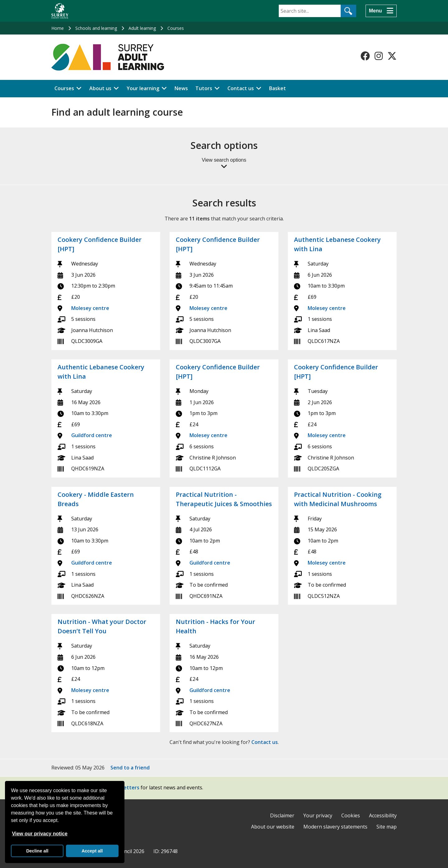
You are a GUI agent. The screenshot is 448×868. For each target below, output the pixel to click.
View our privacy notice (40, 834)
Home (58, 28)
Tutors (204, 88)
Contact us (241, 88)
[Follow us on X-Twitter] (392, 56)
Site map (387, 827)
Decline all (37, 851)
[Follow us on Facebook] (365, 56)
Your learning (143, 88)
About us (100, 88)
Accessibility (383, 815)
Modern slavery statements (335, 827)
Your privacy (318, 815)
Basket (278, 88)
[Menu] (381, 11)
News (181, 88)
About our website (273, 827)
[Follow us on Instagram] (379, 56)
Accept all (92, 851)
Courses (176, 28)
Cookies (351, 815)
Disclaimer (282, 815)
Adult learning (142, 28)
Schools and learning (96, 28)
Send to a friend (130, 768)
